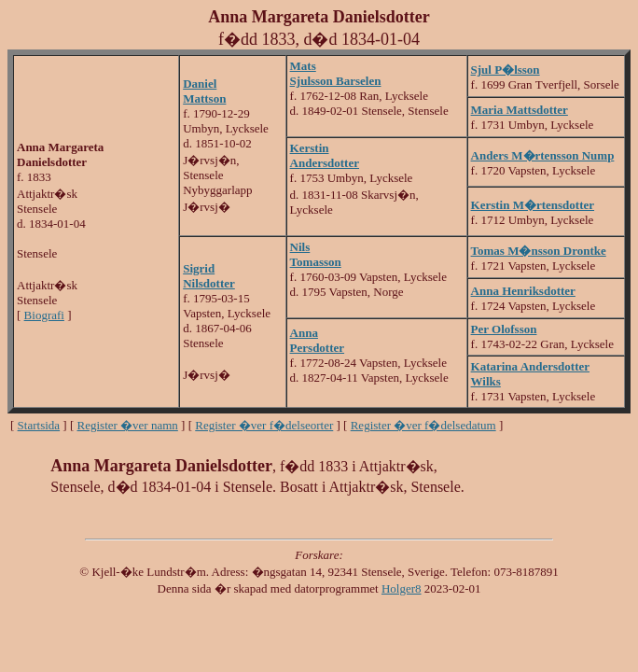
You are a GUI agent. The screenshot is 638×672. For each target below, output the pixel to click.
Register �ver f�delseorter (264, 425)
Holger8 (402, 588)
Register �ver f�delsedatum (423, 425)
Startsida (39, 425)
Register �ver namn (128, 425)
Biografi (44, 315)
